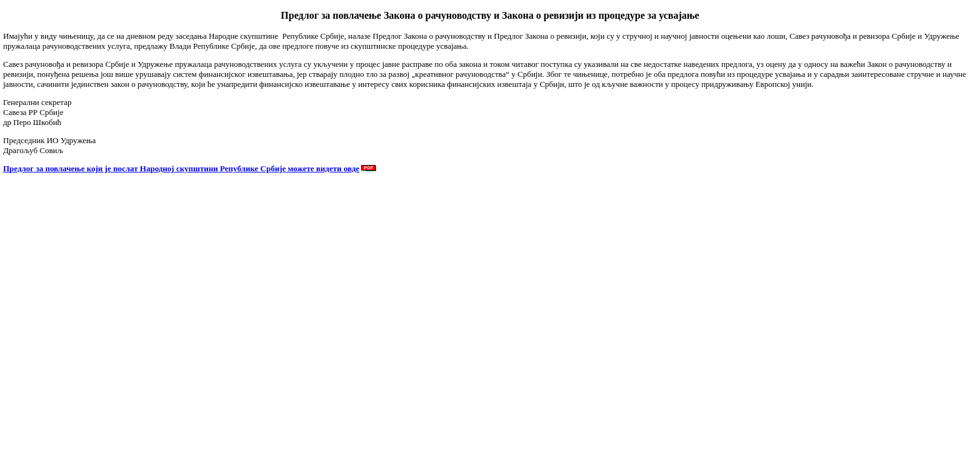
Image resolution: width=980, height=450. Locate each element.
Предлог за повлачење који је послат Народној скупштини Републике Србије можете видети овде (181, 168)
